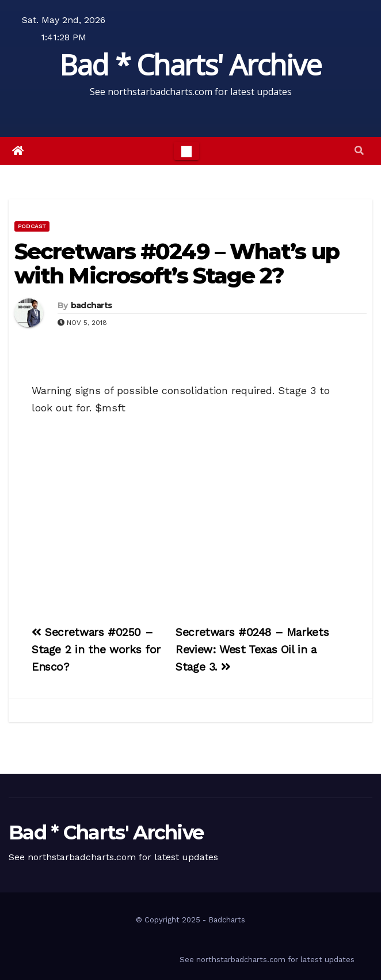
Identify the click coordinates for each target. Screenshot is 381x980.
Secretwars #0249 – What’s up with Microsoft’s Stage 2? (177, 264)
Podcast (32, 226)
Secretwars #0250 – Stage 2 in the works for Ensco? (96, 650)
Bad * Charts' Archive (190, 65)
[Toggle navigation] (186, 151)
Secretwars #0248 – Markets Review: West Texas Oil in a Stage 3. (252, 650)
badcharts (92, 305)
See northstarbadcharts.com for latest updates (267, 960)
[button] (359, 151)
